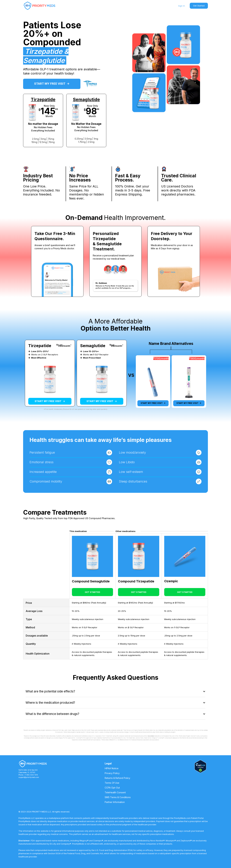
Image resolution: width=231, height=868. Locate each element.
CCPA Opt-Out (112, 788)
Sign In (182, 6)
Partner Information (115, 802)
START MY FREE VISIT (52, 84)
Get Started (199, 6)
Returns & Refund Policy (117, 778)
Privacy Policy (112, 773)
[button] (115, 691)
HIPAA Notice (112, 768)
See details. (151, 736)
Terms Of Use (112, 783)
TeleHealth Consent (115, 792)
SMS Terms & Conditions (118, 797)
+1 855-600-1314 (31, 775)
